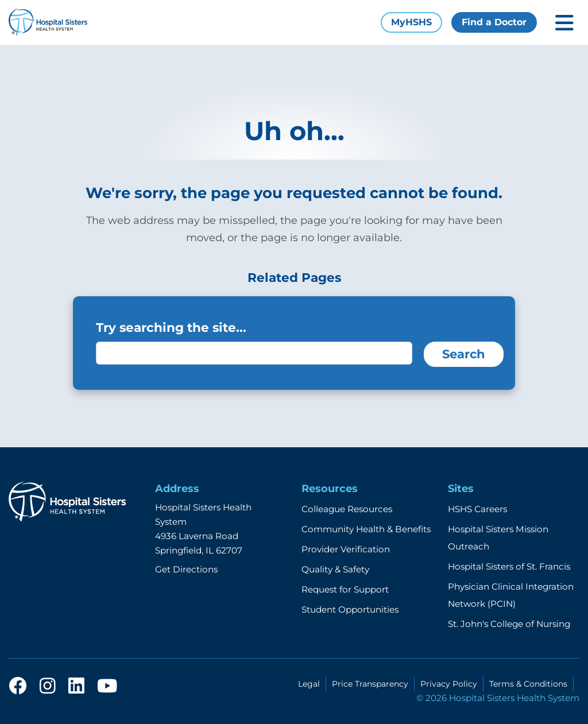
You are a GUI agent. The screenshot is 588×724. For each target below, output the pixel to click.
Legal (309, 684)
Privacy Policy (449, 684)
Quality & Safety (335, 569)
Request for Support (345, 589)
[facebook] (18, 687)
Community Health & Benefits (366, 529)
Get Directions (186, 569)
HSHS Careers (477, 509)
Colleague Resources (347, 509)
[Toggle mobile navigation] (564, 23)
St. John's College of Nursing (509, 624)
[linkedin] (76, 687)
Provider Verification (346, 549)
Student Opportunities (350, 609)
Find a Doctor (494, 22)
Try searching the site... (171, 327)
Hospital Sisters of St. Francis (509, 566)
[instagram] (48, 687)
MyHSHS (411, 22)
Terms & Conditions (528, 684)
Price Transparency (370, 684)
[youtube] (107, 687)
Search (464, 354)
